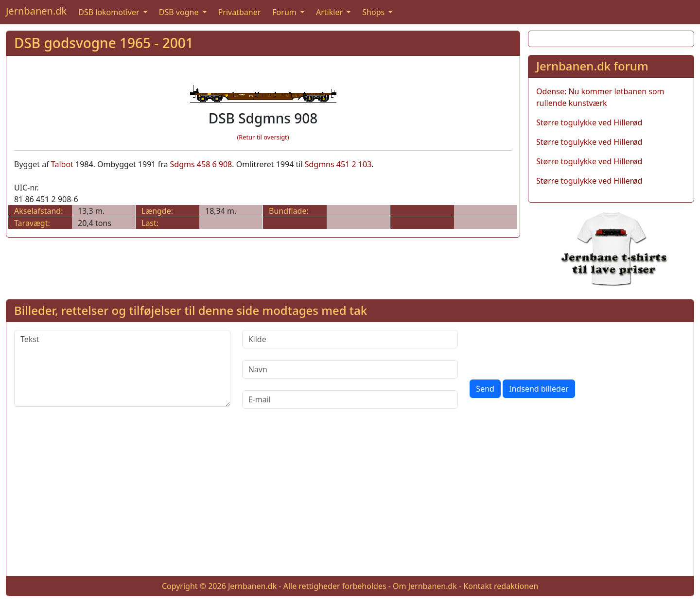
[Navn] (350, 369)
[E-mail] (350, 399)
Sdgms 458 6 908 (201, 164)
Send (485, 389)
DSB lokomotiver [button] (110, 12)
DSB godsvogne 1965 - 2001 (104, 43)
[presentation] (543, 349)
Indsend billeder (539, 389)
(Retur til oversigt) (263, 137)
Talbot (62, 164)
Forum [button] (285, 12)
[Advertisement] (350, 500)
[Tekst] (122, 368)
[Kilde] (350, 339)
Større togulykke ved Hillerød (589, 122)
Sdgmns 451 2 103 (338, 164)
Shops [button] (374, 12)
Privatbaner (240, 12)
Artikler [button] (330, 12)
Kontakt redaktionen (501, 586)
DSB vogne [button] (180, 12)
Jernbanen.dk (36, 11)
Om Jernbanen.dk (425, 586)
